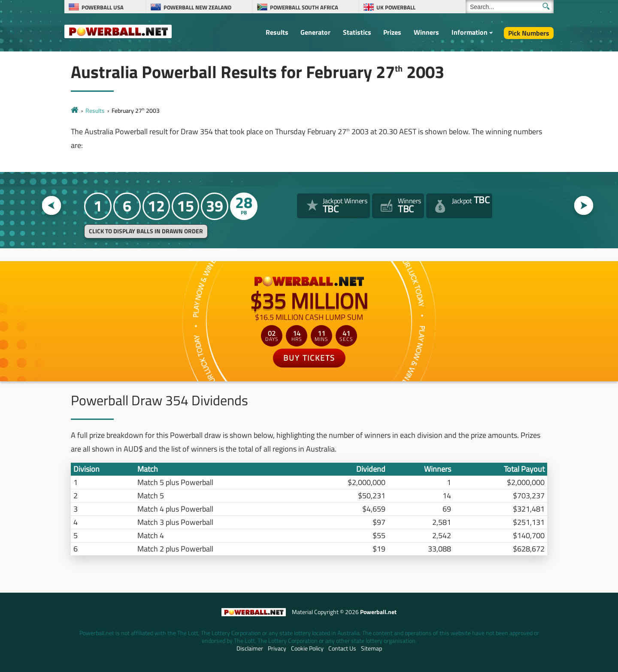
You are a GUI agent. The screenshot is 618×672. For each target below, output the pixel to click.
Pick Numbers (529, 33)
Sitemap (371, 648)
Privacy (277, 648)
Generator (315, 32)
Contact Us (342, 648)
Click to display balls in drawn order (146, 231)
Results (277, 32)
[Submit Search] (546, 6)
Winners (426, 32)
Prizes (392, 32)
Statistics (357, 32)
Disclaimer (250, 648)
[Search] (510, 7)
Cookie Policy (307, 648)
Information (470, 32)
